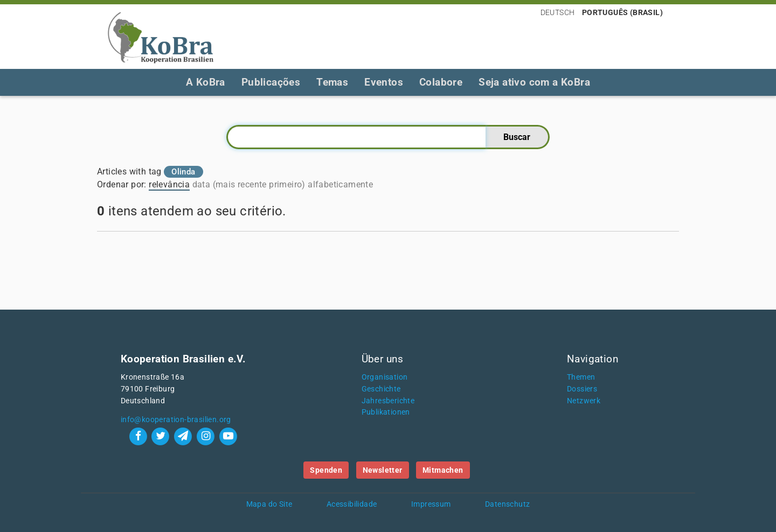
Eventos (384, 82)
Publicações (271, 82)
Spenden (326, 470)
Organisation (385, 377)
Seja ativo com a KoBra (534, 82)
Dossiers (582, 389)
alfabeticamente (340, 184)
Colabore (441, 82)
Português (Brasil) (622, 12)
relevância (169, 184)
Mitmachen (443, 470)
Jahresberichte (388, 401)
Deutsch (558, 12)
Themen (581, 377)
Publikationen (386, 412)
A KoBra (206, 82)
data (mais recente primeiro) (249, 184)
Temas (332, 82)
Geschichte (381, 389)
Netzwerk (584, 401)
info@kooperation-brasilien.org (176, 420)
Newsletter (383, 470)
